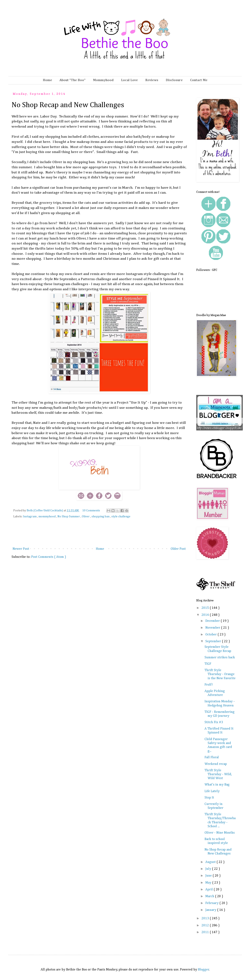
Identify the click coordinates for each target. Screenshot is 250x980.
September (214, 641)
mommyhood (47, 517)
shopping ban (101, 517)
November (213, 628)
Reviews (152, 80)
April (210, 890)
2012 (206, 925)
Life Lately (212, 791)
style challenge (121, 517)
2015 (206, 608)
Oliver (86, 517)
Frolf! (209, 685)
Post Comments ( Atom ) (49, 557)
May (209, 883)
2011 (206, 932)
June (209, 876)
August (211, 862)
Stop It (209, 798)
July (209, 869)
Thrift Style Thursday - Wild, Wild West (218, 774)
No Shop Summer (69, 517)
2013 (206, 918)
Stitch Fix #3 (214, 722)
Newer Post (21, 549)
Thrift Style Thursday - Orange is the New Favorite (220, 674)
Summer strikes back (220, 658)
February (212, 903)
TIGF (208, 664)
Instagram (30, 517)
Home (47, 80)
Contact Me (199, 80)
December (213, 621)
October (211, 635)
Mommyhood (103, 80)
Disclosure (174, 80)
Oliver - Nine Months (220, 833)
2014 (206, 615)
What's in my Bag (217, 785)
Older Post (178, 549)
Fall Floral (212, 757)
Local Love (129, 80)
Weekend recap (216, 764)
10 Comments (91, 511)
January (211, 910)
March (210, 896)
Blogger (204, 970)
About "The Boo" (73, 80)
